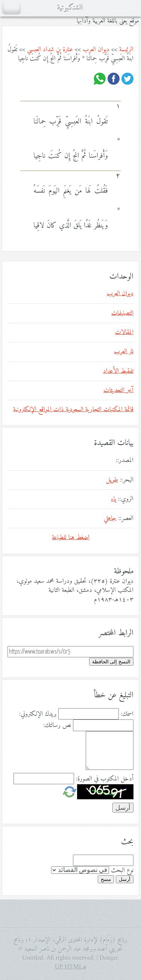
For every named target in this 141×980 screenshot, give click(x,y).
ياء (114, 499)
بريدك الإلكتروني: (38, 714)
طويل (112, 480)
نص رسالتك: (57, 725)
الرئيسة (126, 50)
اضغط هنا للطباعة (71, 538)
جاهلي (110, 518)
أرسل (125, 879)
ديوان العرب (96, 50)
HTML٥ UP (71, 967)
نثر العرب (124, 352)
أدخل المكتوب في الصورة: (105, 779)
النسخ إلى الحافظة (111, 662)
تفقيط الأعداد (118, 371)
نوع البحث (122, 870)
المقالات (124, 332)
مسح (106, 879)
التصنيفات (122, 313)
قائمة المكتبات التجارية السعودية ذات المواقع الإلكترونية (73, 410)
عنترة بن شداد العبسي (50, 50)
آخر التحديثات (118, 390)
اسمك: (127, 714)
